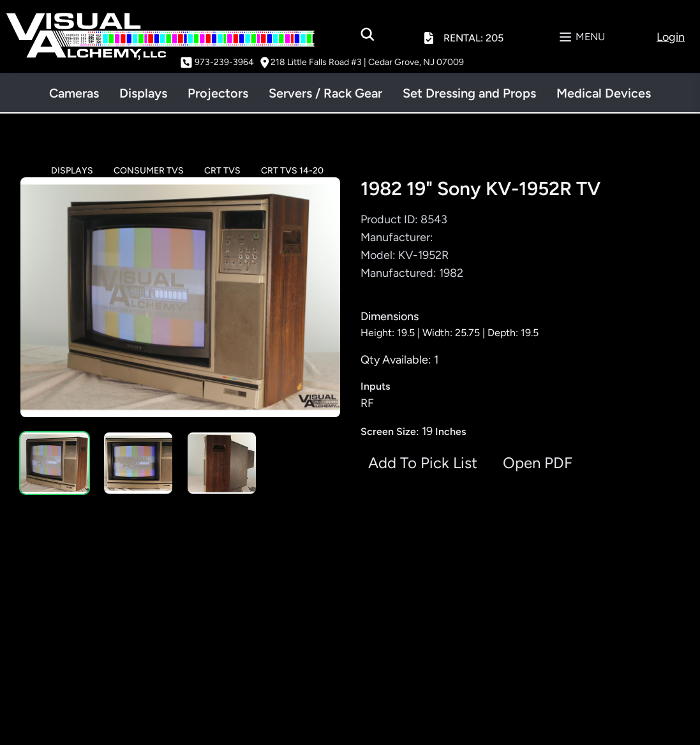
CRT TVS (222, 171)
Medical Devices (604, 93)
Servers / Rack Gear (325, 93)
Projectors (218, 93)
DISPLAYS (72, 171)
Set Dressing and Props (469, 93)
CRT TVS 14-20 (292, 171)
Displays (143, 93)
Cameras (74, 93)
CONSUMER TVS (149, 171)
